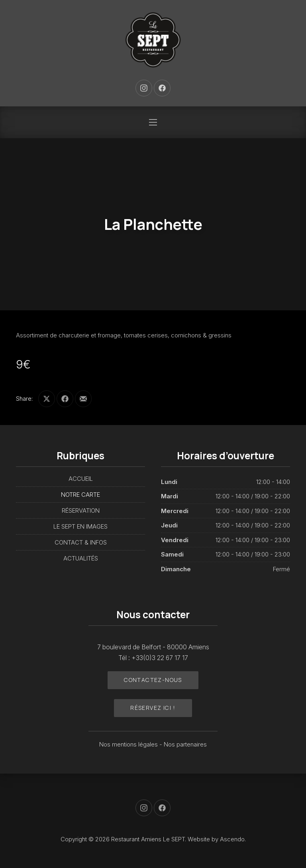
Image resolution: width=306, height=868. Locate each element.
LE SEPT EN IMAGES (80, 526)
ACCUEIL (81, 479)
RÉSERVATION (81, 510)
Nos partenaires (185, 744)
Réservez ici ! (153, 708)
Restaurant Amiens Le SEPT (148, 839)
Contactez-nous (153, 680)
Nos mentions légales (129, 744)
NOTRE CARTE (80, 495)
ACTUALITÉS (81, 558)
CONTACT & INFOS (81, 542)
